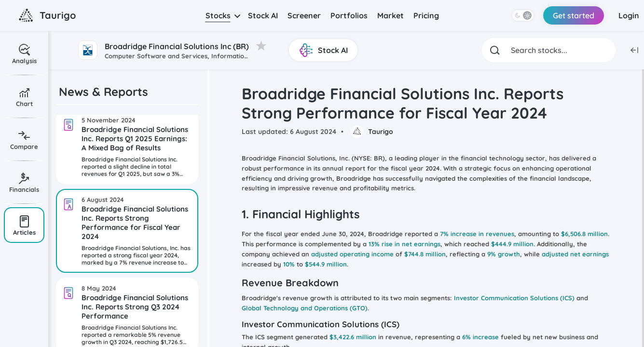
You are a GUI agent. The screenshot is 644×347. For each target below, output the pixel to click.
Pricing (426, 15)
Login (629, 15)
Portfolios (349, 15)
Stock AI (263, 15)
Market (391, 15)
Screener (304, 15)
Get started (574, 15)
